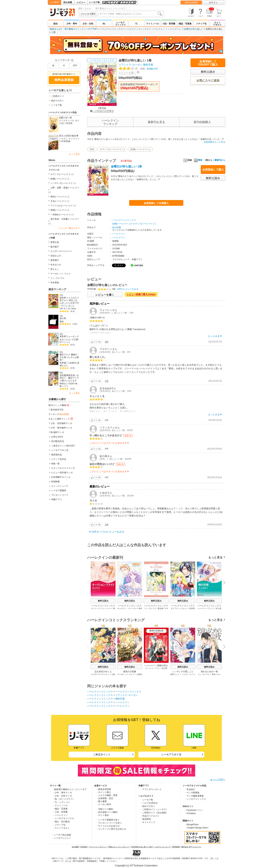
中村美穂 (66, 141)
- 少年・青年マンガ (63, 793)
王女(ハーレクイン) (60, 201)
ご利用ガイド (58, 96)
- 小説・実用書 (61, 812)
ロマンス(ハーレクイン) (62, 174)
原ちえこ (55, 269)
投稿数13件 (138, 69)
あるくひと (65, 340)
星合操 (160, 608)
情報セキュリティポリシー (119, 847)
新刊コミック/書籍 (59, 405)
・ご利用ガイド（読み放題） (154, 813)
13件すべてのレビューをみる (108, 532)
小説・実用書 (169, 24)
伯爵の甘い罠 (65, 118)
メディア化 (201, 24)
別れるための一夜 (209, 672)
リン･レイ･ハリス (152, 668)
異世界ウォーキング (69, 336)
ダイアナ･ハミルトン (179, 608)
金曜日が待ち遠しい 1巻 (126, 166)
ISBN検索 (176, 847)
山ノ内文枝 (67, 123)
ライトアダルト (217, 24)
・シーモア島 (147, 800)
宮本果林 (55, 283)
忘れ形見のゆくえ (103, 672)
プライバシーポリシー (98, 847)
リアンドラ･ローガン (130, 65)
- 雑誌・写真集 (61, 809)
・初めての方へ (148, 806)
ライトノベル (153, 24)
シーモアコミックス (120, 24)
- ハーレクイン (61, 815)
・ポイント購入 (103, 792)
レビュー (81, 2)
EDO (72, 384)
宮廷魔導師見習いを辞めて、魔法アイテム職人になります (69, 378)
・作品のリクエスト (150, 816)
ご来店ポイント (102, 754)
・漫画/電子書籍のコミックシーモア (69, 789)
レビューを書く (127, 73)
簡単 (198, 160)
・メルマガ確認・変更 (107, 795)
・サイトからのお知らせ (108, 826)
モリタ (67, 309)
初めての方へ (58, 101)
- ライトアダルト (62, 828)
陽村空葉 (148, 65)
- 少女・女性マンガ (63, 796)
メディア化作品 (59, 459)
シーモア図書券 (59, 490)
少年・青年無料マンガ (61, 428)
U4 (61, 309)
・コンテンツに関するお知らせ (111, 829)
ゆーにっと (65, 342)
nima (74, 309)
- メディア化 (59, 825)
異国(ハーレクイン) (60, 210)
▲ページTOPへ (218, 780)
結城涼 (73, 363)
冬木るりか (56, 265)
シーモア (55, 2)
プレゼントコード (60, 495)
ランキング (59, 414)
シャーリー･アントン (206, 608)
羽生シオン (216, 674)
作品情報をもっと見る (215, 142)
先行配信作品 (58, 441)
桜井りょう (175, 674)
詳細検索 (55, 482)
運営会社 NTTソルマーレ (191, 847)
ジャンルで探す (88, 14)
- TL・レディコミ (62, 802)
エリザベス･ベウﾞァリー (61, 251)
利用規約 (84, 847)
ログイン (213, 3)
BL (104, 24)
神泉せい (64, 384)
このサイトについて (162, 847)
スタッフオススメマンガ (63, 468)
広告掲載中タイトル (61, 477)
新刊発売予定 (57, 410)
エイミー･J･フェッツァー (101, 608)
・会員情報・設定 (105, 798)
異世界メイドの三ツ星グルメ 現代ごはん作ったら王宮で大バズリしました (69, 302)
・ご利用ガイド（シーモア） (154, 809)
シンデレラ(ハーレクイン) (63, 183)
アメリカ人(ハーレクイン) (63, 206)
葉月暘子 (55, 247)
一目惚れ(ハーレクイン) (62, 215)
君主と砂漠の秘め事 (69, 136)
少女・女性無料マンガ (61, 423)
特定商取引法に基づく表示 (142, 847)
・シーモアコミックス (195, 799)
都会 (62, 321)
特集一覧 (55, 464)
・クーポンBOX (104, 804)
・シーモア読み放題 (61, 835)
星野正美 (55, 242)
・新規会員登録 (103, 789)
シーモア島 (94, 2)
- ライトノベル (61, 806)
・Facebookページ (193, 810)
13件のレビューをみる (128, 289)
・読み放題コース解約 (107, 812)
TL (137, 24)
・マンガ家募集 (192, 793)
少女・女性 (88, 24)
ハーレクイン (158, 29)
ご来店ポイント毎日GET (63, 446)
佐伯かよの (56, 256)
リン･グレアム (57, 278)
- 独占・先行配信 (62, 822)
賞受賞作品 (57, 455)
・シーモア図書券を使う (108, 820)
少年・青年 (72, 24)
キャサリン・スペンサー (127, 608)
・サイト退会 (102, 815)
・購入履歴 (101, 801)
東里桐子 (55, 260)
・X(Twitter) (190, 813)
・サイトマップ (148, 822)
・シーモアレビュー (61, 838)
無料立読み (103, 601)
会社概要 (75, 847)
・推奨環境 (145, 819)
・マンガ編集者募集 (194, 796)
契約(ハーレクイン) (60, 197)
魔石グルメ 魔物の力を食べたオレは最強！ (69, 357)
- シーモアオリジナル (64, 818)
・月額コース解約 (105, 809)
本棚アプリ (57, 499)
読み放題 (68, 2)
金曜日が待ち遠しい (194, 29)
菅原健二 (64, 363)
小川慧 (75, 340)
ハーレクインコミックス (111, 29)
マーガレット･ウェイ (61, 274)
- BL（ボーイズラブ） (64, 799)
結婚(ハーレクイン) (60, 179)
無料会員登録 (191, 3)
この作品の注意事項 (102, 111)
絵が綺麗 (117, 227)
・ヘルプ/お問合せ (149, 803)
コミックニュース (60, 486)
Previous (90, 582)
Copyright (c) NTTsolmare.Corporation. (136, 865)
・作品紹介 (190, 789)
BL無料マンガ (57, 432)
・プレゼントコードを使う (109, 823)
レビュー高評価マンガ (62, 473)
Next (223, 583)
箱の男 (63, 318)
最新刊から (220, 160)
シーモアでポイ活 (60, 450)
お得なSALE (57, 437)
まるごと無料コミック (61, 419)
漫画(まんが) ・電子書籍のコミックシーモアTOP (73, 29)
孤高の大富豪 (130, 672)
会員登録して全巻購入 (156, 203)
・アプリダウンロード (151, 789)
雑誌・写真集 (185, 24)
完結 (92, 149)
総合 (56, 24)
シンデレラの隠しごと (183, 672)
